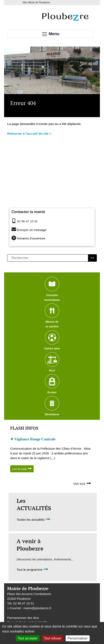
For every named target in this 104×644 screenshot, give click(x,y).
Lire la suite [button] (22, 468)
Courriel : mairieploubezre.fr (31, 608)
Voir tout (82, 483)
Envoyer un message (32, 230)
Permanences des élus (23, 618)
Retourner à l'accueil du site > (29, 134)
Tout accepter (28, 638)
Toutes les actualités (33, 520)
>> (92, 258)
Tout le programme (32, 570)
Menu (50, 34)
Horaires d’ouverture (31, 238)
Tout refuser (53, 638)
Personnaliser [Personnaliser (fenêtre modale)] (78, 638)
